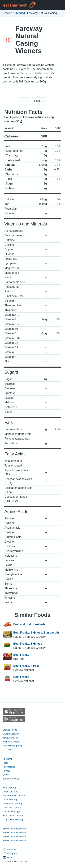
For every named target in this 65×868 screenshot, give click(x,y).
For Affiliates (9, 767)
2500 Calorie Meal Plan (14, 837)
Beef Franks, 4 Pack (26, 666)
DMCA (6, 775)
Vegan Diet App (10, 792)
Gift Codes (8, 750)
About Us (7, 759)
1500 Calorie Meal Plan (14, 829)
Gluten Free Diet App (13, 819)
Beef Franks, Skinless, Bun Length (36, 633)
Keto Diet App (10, 788)
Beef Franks (21, 655)
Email (8, 858)
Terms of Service (11, 779)
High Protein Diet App (13, 816)
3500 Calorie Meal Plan (14, 841)
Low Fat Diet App (11, 812)
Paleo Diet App (10, 800)
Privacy (6, 771)
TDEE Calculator (11, 738)
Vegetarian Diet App (13, 804)
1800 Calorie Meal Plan (14, 833)
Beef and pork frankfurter (30, 625)
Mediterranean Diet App (14, 796)
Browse (7, 13)
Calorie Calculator (12, 734)
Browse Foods (10, 730)
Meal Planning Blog (12, 746)
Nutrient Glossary (11, 742)
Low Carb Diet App (12, 808)
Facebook (10, 850)
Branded (20, 13)
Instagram (10, 854)
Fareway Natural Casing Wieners (29, 40)
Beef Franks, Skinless (28, 644)
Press (6, 763)
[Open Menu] (59, 5)
